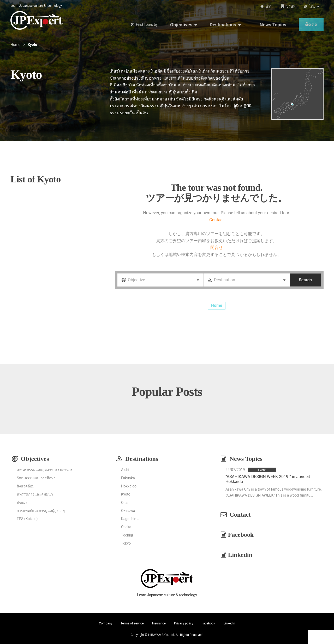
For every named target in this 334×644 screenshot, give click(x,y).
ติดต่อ (311, 25)
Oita (124, 503)
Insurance (159, 623)
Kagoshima (130, 519)
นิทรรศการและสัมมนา (35, 494)
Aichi (125, 470)
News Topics (273, 25)
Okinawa (128, 511)
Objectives (181, 25)
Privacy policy (184, 623)
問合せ (217, 248)
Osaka (126, 527)
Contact (217, 220)
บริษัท (291, 6)
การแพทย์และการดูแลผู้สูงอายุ (41, 511)
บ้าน (269, 6)
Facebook (241, 535)
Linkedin (240, 555)
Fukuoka (128, 478)
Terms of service (132, 623)
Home (15, 45)
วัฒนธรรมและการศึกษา (36, 478)
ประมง (22, 503)
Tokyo (126, 543)
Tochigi (127, 535)
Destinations (223, 25)
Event (262, 470)
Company (106, 623)
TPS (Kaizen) (27, 519)
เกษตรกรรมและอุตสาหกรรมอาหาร (45, 470)
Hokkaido (129, 486)
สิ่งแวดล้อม (26, 486)
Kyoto (126, 494)
